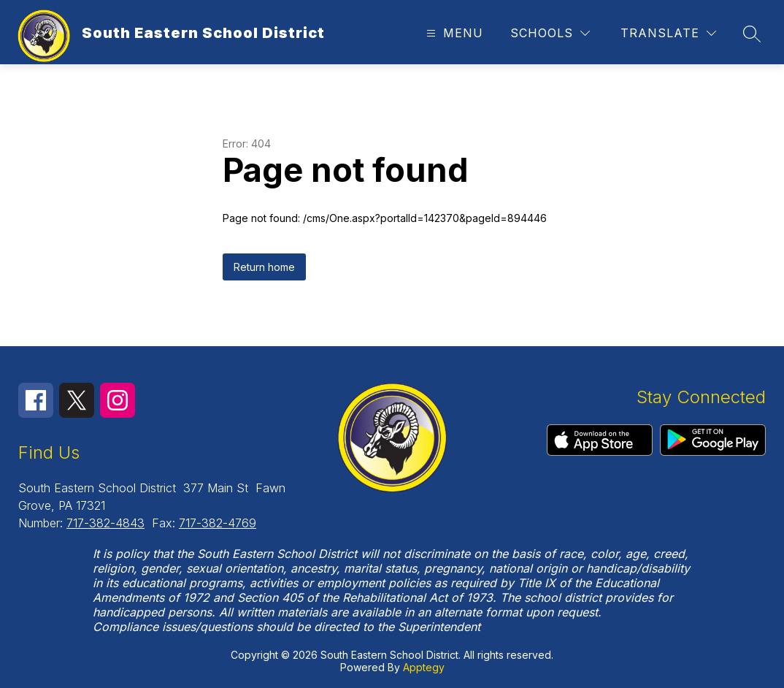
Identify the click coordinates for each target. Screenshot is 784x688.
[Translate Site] (668, 33)
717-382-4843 (105, 523)
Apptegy (424, 667)
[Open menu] (453, 33)
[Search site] (752, 34)
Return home (264, 267)
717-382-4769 (218, 523)
